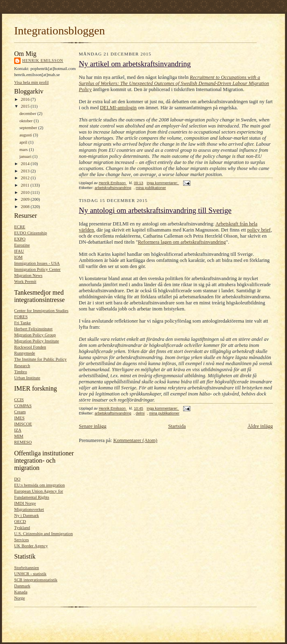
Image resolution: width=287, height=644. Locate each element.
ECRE (20, 227)
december (28, 113)
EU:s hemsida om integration (39, 485)
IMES (19, 418)
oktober (26, 121)
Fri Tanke (22, 323)
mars (24, 149)
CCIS (19, 400)
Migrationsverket (29, 509)
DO (17, 479)
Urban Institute (27, 378)
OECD (20, 521)
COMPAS (23, 406)
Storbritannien (26, 567)
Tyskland (22, 527)
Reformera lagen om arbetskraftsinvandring (182, 242)
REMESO (23, 442)
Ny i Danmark (26, 515)
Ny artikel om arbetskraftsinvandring (135, 64)
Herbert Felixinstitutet (33, 329)
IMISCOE (23, 424)
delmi (140, 413)
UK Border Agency (31, 546)
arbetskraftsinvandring (113, 188)
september (29, 128)
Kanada (21, 592)
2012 (26, 178)
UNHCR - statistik (30, 574)
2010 (26, 192)
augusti (26, 135)
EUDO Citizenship (31, 233)
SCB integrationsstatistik (36, 580)
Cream (20, 412)
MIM (19, 436)
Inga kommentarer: (163, 183)
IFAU (19, 251)
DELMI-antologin (118, 108)
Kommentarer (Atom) (135, 440)
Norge (20, 598)
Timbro (21, 372)
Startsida (177, 426)
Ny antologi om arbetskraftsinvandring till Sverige (155, 210)
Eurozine (22, 245)
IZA (18, 430)
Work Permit (25, 281)
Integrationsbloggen (60, 31)
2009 (26, 199)
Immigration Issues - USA (37, 263)
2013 (26, 171)
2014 (26, 164)
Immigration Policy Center (37, 269)
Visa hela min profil (31, 82)
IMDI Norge (25, 503)
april (24, 142)
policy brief (259, 230)
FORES (21, 317)
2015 (26, 106)
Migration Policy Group (35, 335)
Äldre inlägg (260, 426)
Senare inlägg (93, 426)
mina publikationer (151, 188)
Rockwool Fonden (30, 347)
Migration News (28, 275)
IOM (18, 257)
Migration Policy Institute (37, 341)
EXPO (20, 239)
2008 (26, 206)
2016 (26, 99)
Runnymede (25, 353)
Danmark (22, 586)
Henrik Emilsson (43, 61)
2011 (26, 185)
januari (26, 156)
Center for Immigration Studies (41, 310)
